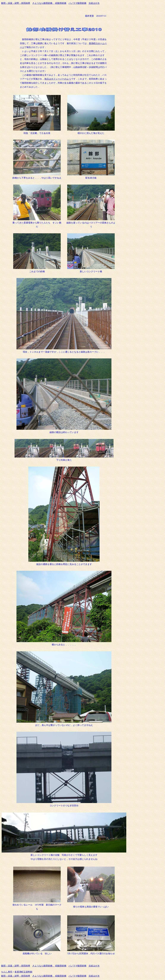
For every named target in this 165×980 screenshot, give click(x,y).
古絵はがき (94, 3)
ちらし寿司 (7, 972)
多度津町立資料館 (23, 972)
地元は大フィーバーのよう (58, 79)
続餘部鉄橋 (61, 3)
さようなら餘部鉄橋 (43, 3)
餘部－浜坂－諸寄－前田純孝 (16, 3)
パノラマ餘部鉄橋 (77, 3)
